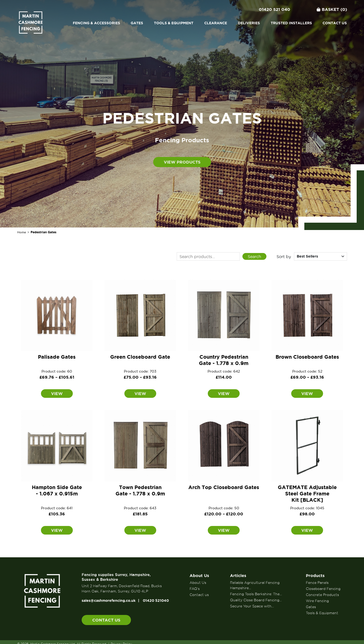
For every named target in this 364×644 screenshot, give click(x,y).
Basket (332, 9)
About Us (199, 576)
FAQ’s (195, 589)
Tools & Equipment (174, 23)
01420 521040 (156, 601)
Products (315, 576)
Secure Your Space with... (252, 606)
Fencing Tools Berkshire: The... (256, 594)
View (57, 394)
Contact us (335, 23)
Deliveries (249, 23)
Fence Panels (317, 583)
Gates (137, 23)
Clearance (216, 23)
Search (254, 257)
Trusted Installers (291, 23)
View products (182, 162)
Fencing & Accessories (96, 23)
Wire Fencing (317, 601)
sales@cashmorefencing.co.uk (109, 601)
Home (22, 232)
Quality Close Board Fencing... (256, 600)
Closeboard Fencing (323, 589)
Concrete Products (322, 595)
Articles (238, 576)
